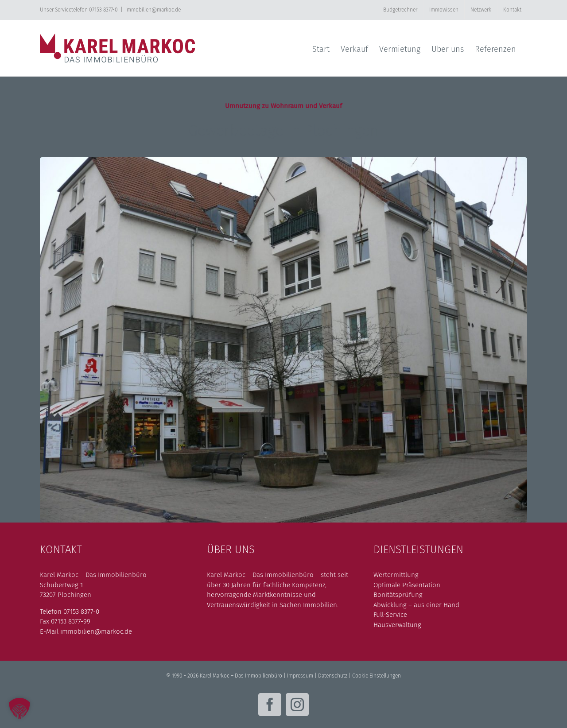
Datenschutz (333, 676)
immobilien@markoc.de (153, 10)
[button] (19, 709)
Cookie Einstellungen (377, 676)
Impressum (300, 676)
